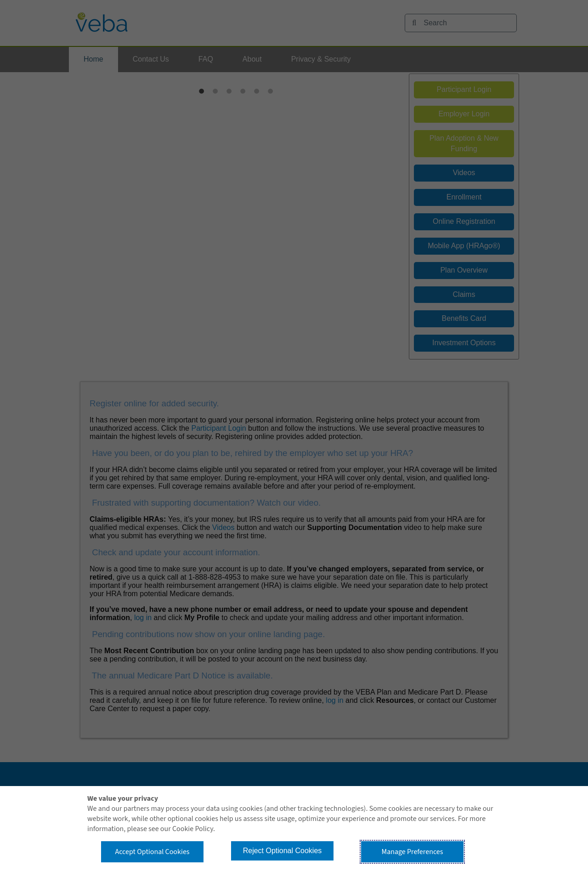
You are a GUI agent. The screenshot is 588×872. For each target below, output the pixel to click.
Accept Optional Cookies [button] (152, 852)
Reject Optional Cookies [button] (283, 851)
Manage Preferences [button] (413, 852)
